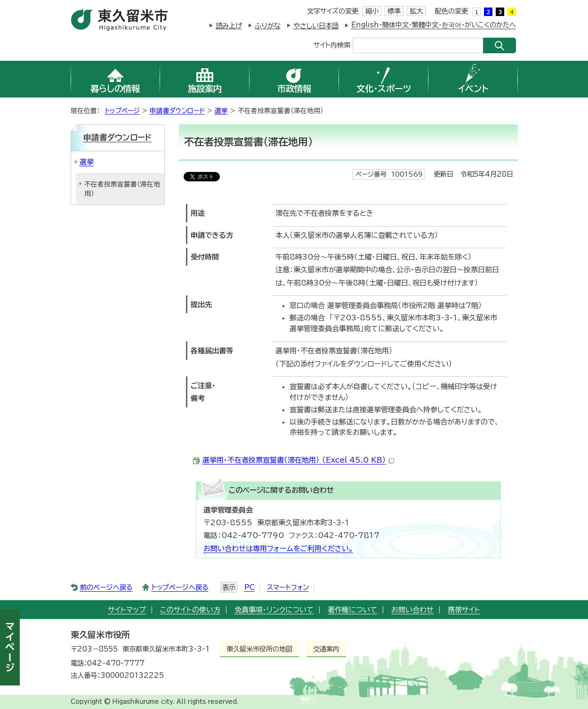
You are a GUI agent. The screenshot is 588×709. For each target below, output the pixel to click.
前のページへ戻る (106, 587)
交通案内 (326, 649)
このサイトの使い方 (190, 610)
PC (250, 587)
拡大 (416, 11)
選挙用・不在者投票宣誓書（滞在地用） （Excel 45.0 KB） (298, 460)
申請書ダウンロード (177, 111)
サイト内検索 (332, 45)
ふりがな (268, 26)
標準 (394, 11)
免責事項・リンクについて (274, 610)
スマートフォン (288, 587)
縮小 (372, 11)
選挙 (221, 111)
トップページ (122, 111)
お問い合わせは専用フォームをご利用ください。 (278, 549)
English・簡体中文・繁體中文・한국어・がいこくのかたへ (434, 25)
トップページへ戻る (180, 587)
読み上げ (229, 26)
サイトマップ (127, 610)
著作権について (352, 610)
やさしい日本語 (316, 26)
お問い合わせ (412, 610)
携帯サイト (464, 610)
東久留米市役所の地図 (259, 649)
